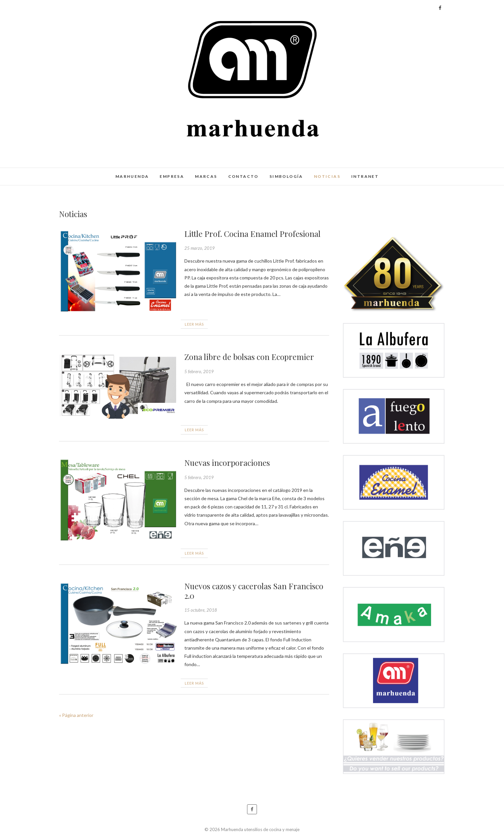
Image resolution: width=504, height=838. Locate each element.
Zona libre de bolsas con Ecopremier (249, 357)
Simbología (286, 176)
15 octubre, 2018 (201, 610)
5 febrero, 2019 (199, 371)
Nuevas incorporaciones (227, 463)
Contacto (243, 176)
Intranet (365, 176)
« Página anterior (76, 715)
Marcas (206, 176)
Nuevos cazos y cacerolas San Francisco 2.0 (254, 591)
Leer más (194, 324)
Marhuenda (132, 176)
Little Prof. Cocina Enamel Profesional (252, 234)
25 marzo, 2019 (200, 248)
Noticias (327, 176)
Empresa (172, 176)
